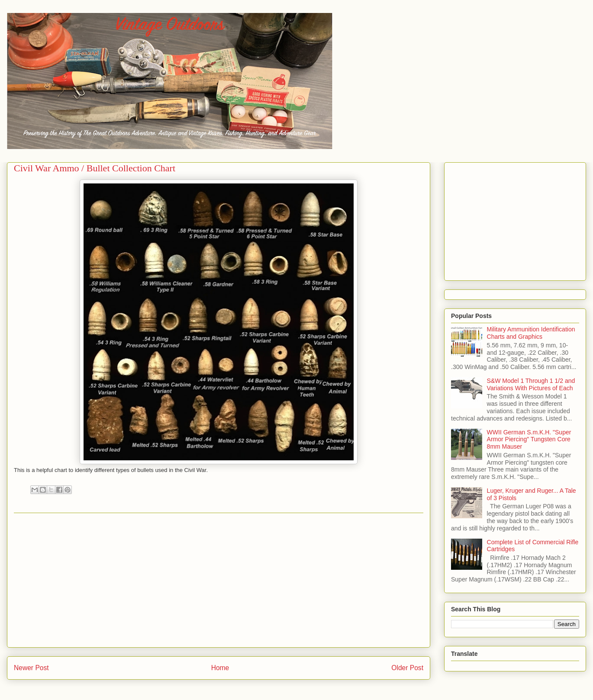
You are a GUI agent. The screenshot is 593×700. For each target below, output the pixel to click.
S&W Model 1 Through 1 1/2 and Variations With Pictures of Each (531, 384)
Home (220, 668)
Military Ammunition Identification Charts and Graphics (531, 333)
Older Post (407, 668)
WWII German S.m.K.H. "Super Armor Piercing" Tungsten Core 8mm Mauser (529, 440)
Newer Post (31, 668)
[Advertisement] (219, 580)
